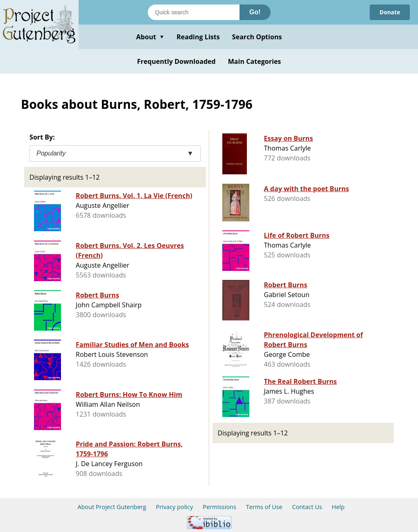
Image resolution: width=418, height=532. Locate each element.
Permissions (219, 507)
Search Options (257, 37)
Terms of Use (264, 507)
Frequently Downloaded (176, 61)
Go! (255, 12)
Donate (390, 12)
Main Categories (255, 61)
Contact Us (307, 507)
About (150, 37)
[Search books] (194, 12)
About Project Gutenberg (112, 507)
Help (338, 507)
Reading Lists (198, 37)
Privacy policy (175, 507)
